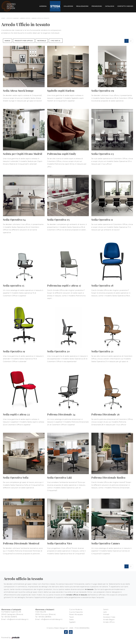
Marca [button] (7, 41)
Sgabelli (72, 622)
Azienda (43, 6)
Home (3, 18)
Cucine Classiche (76, 612)
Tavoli (72, 617)
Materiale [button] (42, 41)
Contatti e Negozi (125, 6)
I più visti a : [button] (56, 41)
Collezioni (68, 6)
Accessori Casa (109, 617)
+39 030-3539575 (10, 617)
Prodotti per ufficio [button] (24, 41)
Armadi (106, 614)
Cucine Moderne (76, 610)
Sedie (71, 620)
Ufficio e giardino (13, 18)
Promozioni (97, 6)
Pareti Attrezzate (76, 614)
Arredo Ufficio (25, 18)
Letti (105, 612)
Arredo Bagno (109, 620)
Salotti (106, 610)
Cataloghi (110, 6)
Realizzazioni (82, 6)
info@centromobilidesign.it (18, 619)
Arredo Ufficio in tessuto (40, 18)
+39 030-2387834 (45, 617)
